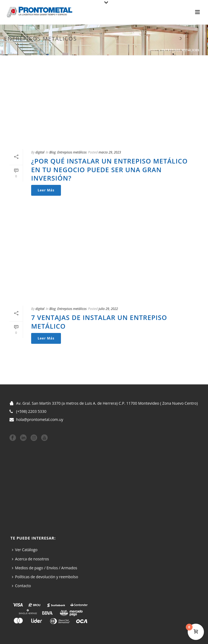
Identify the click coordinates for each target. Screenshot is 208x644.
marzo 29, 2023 (110, 152)
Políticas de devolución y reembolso (45, 577)
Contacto (22, 586)
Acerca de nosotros (30, 559)
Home (153, 50)
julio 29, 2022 (108, 309)
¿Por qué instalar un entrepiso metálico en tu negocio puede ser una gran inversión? (109, 169)
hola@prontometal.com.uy (40, 420)
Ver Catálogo (25, 550)
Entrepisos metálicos (72, 152)
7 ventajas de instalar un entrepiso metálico (99, 322)
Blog (52, 152)
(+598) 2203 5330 (31, 411)
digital (40, 152)
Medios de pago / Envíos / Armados (45, 568)
